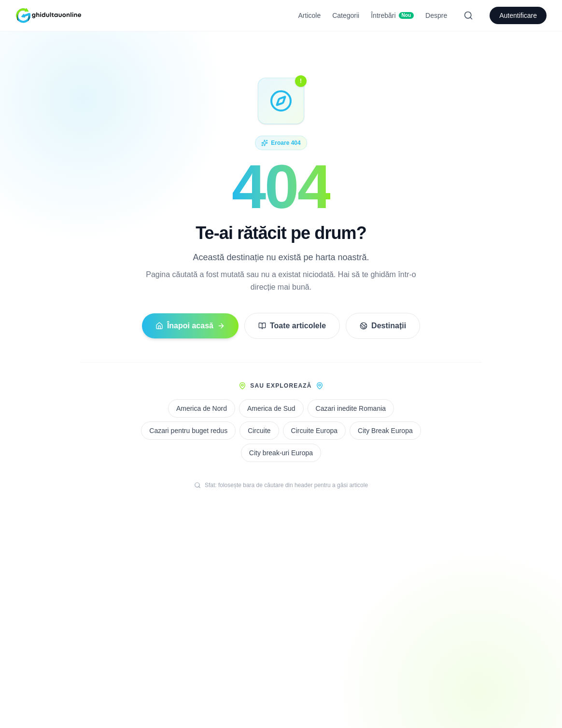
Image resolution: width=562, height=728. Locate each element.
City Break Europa (385, 431)
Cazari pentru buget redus (188, 431)
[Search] (468, 15)
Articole (310, 15)
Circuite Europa (315, 431)
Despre (436, 15)
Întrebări (392, 15)
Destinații (383, 326)
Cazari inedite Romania (351, 408)
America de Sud (271, 408)
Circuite (259, 431)
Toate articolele (292, 326)
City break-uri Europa (281, 453)
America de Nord (202, 408)
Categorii (346, 15)
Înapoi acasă (190, 326)
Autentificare (518, 15)
